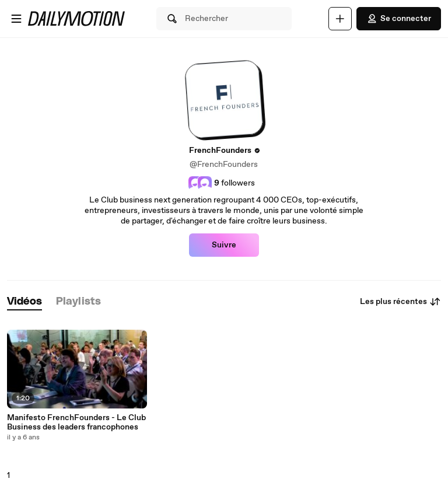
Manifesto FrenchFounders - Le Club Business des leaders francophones (76, 422)
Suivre (224, 245)
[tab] (24, 302)
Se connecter (399, 19)
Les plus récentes (400, 302)
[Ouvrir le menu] (16, 19)
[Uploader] (340, 19)
